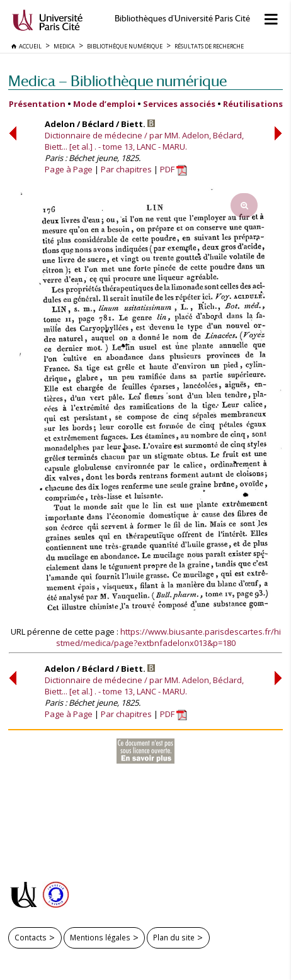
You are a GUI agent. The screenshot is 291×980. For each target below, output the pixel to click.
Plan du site (174, 937)
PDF (174, 169)
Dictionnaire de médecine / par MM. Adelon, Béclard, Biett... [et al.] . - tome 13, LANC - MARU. (144, 141)
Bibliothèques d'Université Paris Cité (182, 19)
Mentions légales (100, 937)
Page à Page (69, 169)
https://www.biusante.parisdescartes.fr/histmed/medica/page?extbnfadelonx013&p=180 (168, 637)
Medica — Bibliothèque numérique (117, 81)
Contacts (31, 937)
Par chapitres (126, 169)
